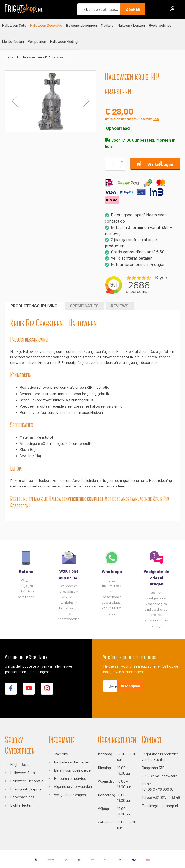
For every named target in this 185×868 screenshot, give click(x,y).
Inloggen (174, 9)
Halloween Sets (23, 773)
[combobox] (99, 9)
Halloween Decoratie (27, 781)
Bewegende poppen (26, 789)
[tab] (34, 306)
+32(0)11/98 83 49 (166, 797)
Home (9, 57)
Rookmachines (22, 797)
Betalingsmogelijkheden (73, 770)
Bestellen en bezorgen (72, 762)
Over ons (61, 754)
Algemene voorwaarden (73, 786)
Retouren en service (70, 778)
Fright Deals (20, 764)
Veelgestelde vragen (70, 794)
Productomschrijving (34, 306)
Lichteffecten (21, 805)
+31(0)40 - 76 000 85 (158, 789)
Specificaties (84, 306)
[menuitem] (14, 25)
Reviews (120, 306)
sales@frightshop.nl (162, 806)
